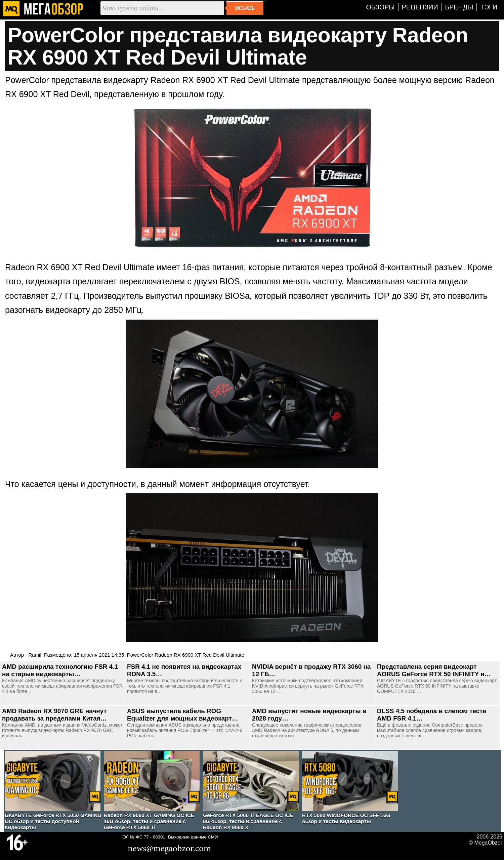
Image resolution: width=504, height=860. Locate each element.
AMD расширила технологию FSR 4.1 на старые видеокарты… (60, 670)
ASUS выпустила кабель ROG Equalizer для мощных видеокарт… (183, 715)
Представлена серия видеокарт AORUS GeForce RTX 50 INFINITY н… (434, 670)
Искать (245, 8)
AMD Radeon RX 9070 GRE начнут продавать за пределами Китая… (54, 715)
